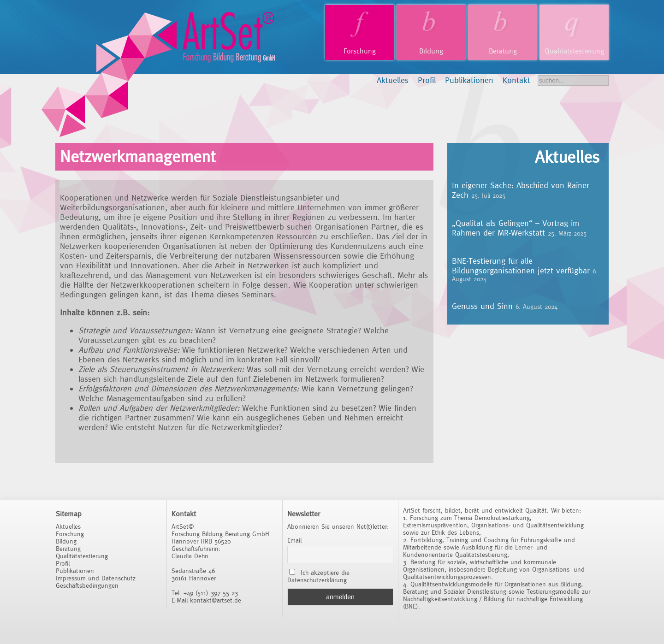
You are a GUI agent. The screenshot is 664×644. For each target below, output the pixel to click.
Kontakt (516, 80)
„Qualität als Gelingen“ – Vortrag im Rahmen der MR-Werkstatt (516, 228)
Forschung (360, 51)
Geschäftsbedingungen (87, 585)
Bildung (431, 51)
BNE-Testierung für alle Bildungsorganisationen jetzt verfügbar (521, 266)
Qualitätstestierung (574, 51)
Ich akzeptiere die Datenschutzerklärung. (318, 576)
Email (294, 540)
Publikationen (469, 80)
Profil (427, 80)
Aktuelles (393, 80)
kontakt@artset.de (216, 600)
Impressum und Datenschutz (96, 578)
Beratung (503, 51)
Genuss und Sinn (482, 306)
